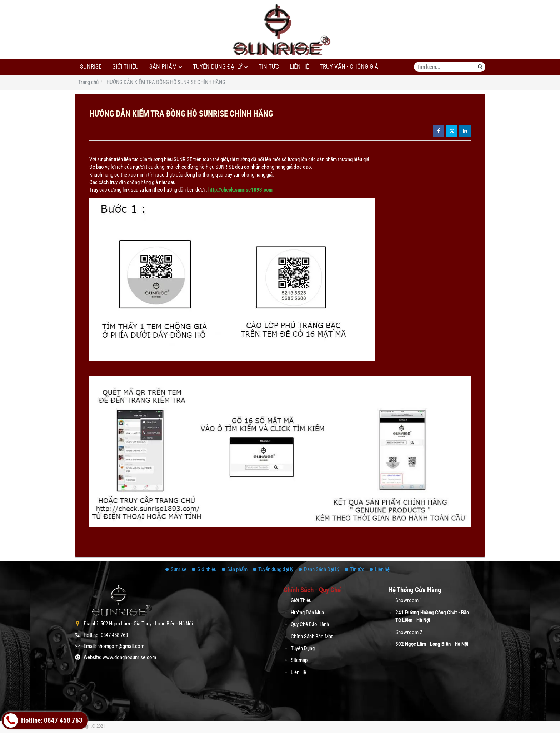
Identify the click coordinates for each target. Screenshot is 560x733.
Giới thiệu (125, 67)
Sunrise (91, 67)
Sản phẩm (163, 67)
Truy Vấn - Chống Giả (349, 67)
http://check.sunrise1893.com (240, 190)
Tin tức (269, 67)
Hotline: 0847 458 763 (43, 720)
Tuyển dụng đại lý (218, 67)
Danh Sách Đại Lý (319, 569)
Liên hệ (299, 67)
